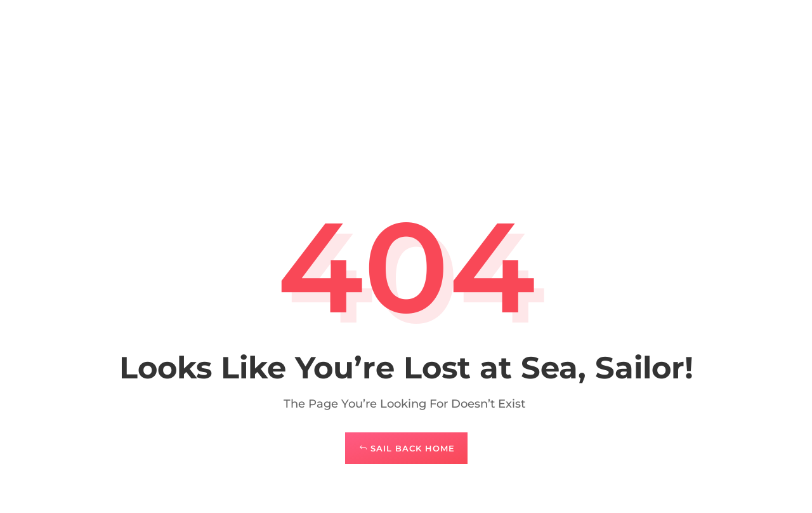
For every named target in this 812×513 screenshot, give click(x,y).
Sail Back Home (413, 448)
